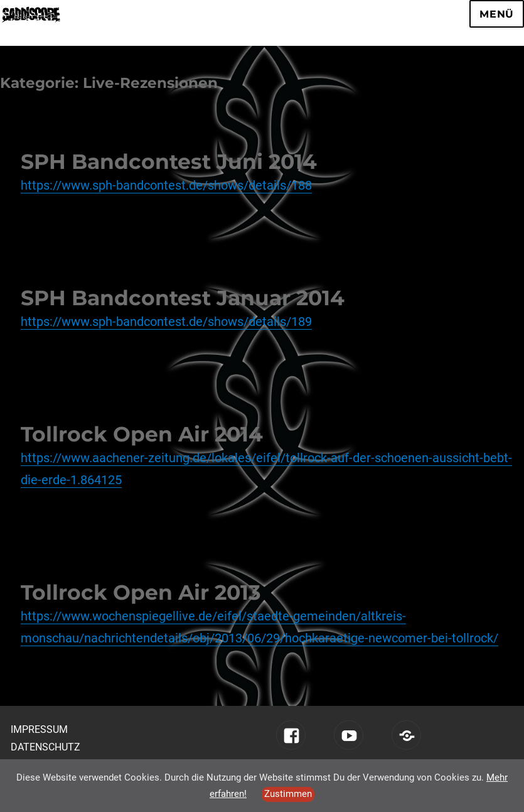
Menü (497, 14)
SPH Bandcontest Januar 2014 (183, 298)
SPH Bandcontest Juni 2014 (169, 161)
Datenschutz (45, 747)
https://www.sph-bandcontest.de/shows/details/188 (166, 185)
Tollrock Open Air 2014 (142, 434)
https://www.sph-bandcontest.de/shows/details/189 (166, 322)
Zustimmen (288, 794)
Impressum (39, 729)
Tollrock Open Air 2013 (141, 592)
